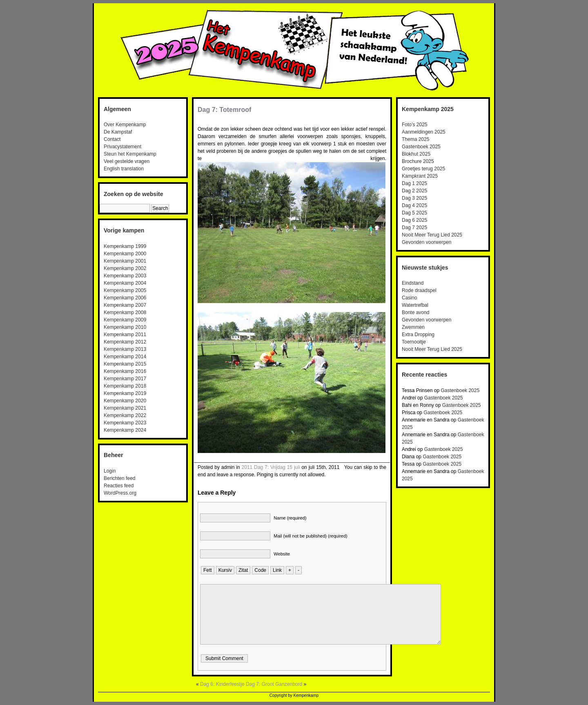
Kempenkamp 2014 (125, 357)
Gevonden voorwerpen (427, 242)
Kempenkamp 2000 (125, 254)
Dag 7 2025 (414, 228)
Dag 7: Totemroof (224, 110)
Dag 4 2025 (414, 205)
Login (110, 471)
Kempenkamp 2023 (125, 423)
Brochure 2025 (418, 161)
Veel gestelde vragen (127, 161)
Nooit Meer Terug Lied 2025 (432, 235)
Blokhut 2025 (416, 154)
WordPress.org (120, 493)
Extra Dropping (418, 335)
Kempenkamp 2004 (125, 283)
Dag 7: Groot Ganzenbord (274, 684)
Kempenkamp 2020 (125, 401)
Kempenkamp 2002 (125, 268)
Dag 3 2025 (414, 198)
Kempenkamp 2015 (125, 364)
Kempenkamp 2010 (125, 327)
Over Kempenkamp (125, 125)
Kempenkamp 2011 (125, 335)
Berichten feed (119, 478)
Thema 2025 (415, 139)
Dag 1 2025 (414, 183)
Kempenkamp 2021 (125, 408)
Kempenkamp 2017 (125, 379)
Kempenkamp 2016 (125, 371)
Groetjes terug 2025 (423, 169)
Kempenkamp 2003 (125, 276)
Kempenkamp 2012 (125, 342)
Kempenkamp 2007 (125, 305)
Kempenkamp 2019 (125, 393)
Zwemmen (413, 327)
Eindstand (413, 283)
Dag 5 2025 (414, 213)
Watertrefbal (415, 305)
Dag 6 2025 (414, 220)
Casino (409, 298)
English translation (124, 169)
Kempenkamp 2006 (125, 298)
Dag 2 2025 (414, 191)
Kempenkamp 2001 (125, 261)
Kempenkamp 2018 (125, 386)
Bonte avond (415, 312)
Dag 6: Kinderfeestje (222, 684)
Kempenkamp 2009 (125, 320)
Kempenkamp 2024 (125, 430)
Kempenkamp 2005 (125, 290)
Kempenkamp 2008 (125, 312)
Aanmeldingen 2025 (424, 132)
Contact (112, 139)
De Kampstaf (118, 132)
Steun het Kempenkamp (130, 154)
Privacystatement (122, 147)
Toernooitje (414, 342)
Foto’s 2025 (415, 125)
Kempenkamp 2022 (125, 415)
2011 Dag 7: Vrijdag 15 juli (271, 467)
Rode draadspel (419, 290)
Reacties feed (119, 486)
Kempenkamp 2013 (125, 349)
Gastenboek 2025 (421, 147)
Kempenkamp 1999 (125, 246)
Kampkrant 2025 (420, 176)
